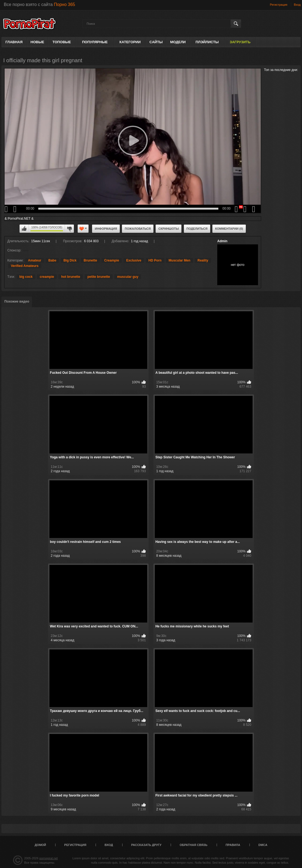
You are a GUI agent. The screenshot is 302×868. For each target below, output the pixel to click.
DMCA (263, 845)
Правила (233, 845)
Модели (178, 42)
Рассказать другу (146, 845)
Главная (14, 42)
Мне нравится (24, 229)
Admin (222, 241)
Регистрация (279, 5)
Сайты (156, 42)
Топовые (62, 42)
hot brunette (71, 277)
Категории (130, 42)
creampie (47, 277)
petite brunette (99, 277)
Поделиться (197, 229)
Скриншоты (169, 229)
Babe (52, 260)
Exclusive (134, 260)
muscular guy (128, 277)
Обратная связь (194, 845)
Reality (203, 260)
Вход (297, 5)
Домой (40, 845)
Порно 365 (64, 4)
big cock (26, 277)
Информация (106, 229)
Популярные (95, 42)
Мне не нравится (69, 229)
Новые (37, 42)
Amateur (35, 260)
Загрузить (240, 42)
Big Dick (70, 260)
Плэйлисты (207, 42)
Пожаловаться (138, 229)
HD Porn (155, 260)
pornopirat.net (49, 858)
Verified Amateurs (25, 266)
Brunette (90, 260)
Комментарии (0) (229, 229)
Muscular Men (180, 260)
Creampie (112, 260)
